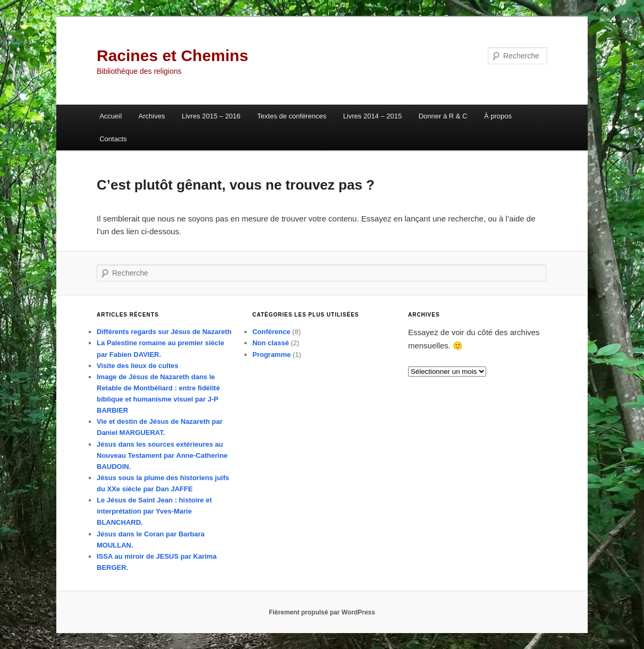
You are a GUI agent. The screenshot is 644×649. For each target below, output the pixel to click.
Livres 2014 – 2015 (373, 116)
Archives (152, 116)
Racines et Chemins (172, 55)
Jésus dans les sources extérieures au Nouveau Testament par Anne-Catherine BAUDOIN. (162, 455)
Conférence (272, 332)
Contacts (113, 139)
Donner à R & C (443, 116)
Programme (272, 355)
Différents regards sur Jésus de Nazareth (164, 332)
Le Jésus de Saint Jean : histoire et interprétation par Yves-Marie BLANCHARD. (154, 511)
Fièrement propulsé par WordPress (322, 612)
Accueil (111, 116)
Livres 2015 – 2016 (211, 116)
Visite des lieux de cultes (138, 366)
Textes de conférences (292, 116)
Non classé (271, 343)
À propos (498, 116)
